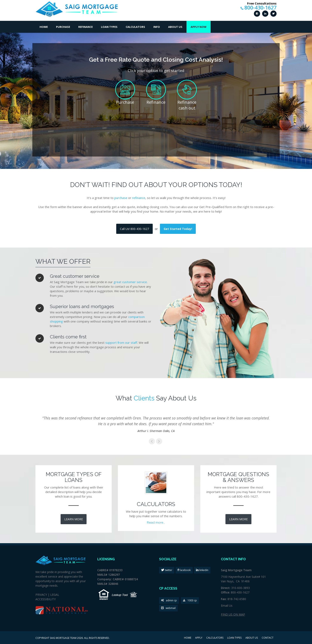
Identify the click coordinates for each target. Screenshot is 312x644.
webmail (168, 608)
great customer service (130, 282)
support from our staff (121, 343)
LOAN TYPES (234, 638)
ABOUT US (252, 638)
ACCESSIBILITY (46, 599)
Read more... (156, 523)
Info (157, 27)
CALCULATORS (215, 638)
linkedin (204, 570)
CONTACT (268, 638)
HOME (188, 638)
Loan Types (109, 27)
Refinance (86, 27)
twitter (168, 570)
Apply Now (199, 27)
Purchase (63, 27)
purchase (121, 198)
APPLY (199, 638)
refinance (139, 198)
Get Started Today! (178, 229)
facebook (185, 570)
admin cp (169, 601)
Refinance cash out (187, 105)
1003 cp (190, 601)
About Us (175, 27)
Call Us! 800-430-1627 (134, 229)
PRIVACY (41, 595)
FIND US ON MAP (233, 614)
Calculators (135, 27)
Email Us (227, 606)
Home (44, 27)
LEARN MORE (74, 519)
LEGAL (55, 595)
